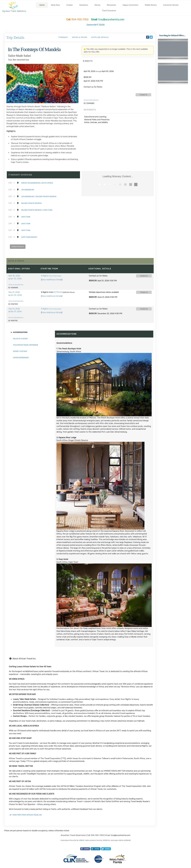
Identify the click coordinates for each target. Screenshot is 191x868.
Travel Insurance (109, 11)
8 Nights (45, 276)
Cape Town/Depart (29, 237)
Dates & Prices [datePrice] (80, 37)
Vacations (84, 5)
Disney (97, 5)
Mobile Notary (151, 5)
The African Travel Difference (26, 345)
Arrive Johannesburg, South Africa (37, 183)
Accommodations (20, 332)
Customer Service (171, 5)
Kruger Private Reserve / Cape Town (37, 210)
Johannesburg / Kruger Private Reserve (39, 196)
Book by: (93, 281)
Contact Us (143, 95)
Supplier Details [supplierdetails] (100, 37)
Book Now (55, 5)
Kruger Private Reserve (31, 203)
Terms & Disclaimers (91, 100)
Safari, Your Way (20, 351)
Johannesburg (28, 190)
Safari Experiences (21, 358)
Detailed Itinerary (18, 247)
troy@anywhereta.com (120, 835)
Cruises (70, 5)
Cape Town (26, 217)
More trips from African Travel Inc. (26, 815)
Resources (111, 5)
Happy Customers (130, 5)
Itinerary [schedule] (63, 37)
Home (42, 5)
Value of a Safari (20, 339)
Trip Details (15, 37)
